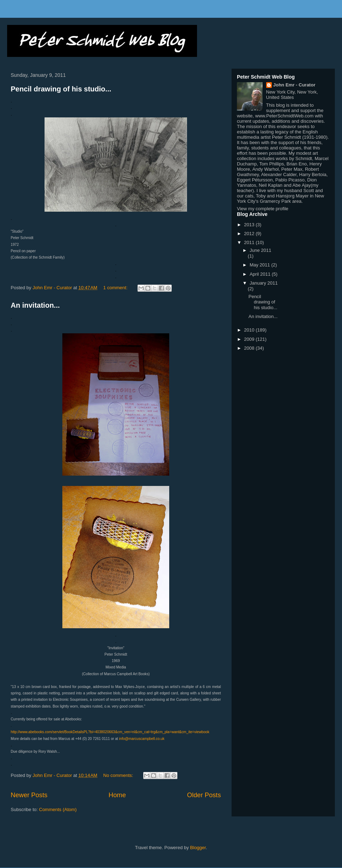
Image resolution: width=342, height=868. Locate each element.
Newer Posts (29, 795)
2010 (250, 330)
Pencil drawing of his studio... (61, 89)
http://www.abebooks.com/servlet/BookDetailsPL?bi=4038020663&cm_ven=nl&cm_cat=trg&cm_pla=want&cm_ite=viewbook (110, 732)
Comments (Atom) (58, 809)
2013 (250, 225)
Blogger (198, 848)
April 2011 (261, 274)
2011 (250, 242)
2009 (250, 339)
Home (117, 795)
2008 (250, 348)
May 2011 (261, 265)
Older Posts (204, 795)
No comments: (119, 775)
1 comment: (116, 288)
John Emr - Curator (294, 85)
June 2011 (261, 250)
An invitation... (35, 305)
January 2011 (264, 283)
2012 (250, 234)
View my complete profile (263, 209)
